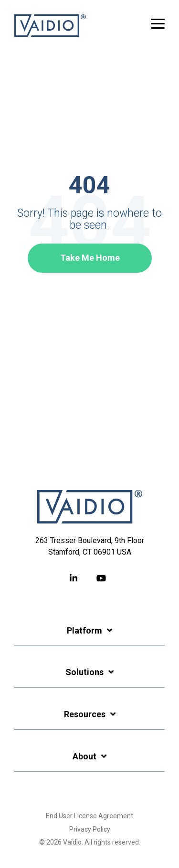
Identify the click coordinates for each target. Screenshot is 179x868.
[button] (158, 23)
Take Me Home (89, 258)
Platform (84, 630)
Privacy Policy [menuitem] (90, 829)
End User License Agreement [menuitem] (89, 816)
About (84, 756)
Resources (85, 714)
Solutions (84, 672)
